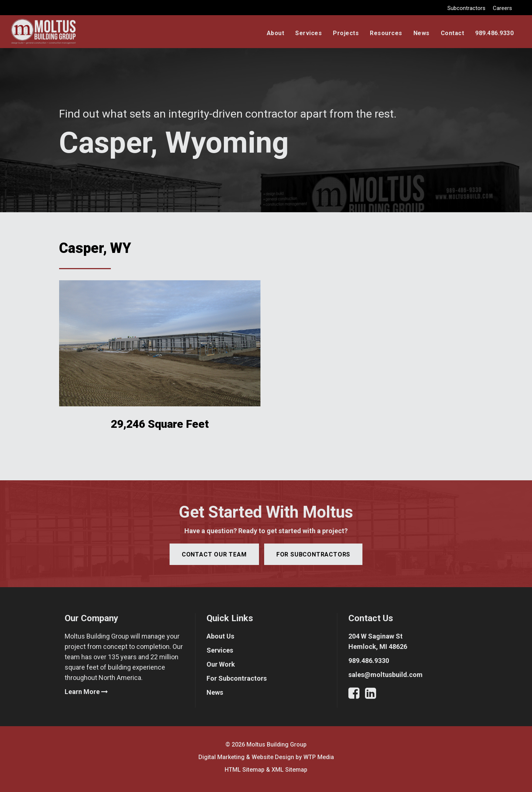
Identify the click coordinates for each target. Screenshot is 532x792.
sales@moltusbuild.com (386, 675)
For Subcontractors (237, 678)
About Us (220, 636)
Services (308, 33)
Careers (502, 8)
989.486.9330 (494, 33)
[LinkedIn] (371, 695)
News (422, 33)
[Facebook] (357, 695)
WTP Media (319, 757)
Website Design (273, 757)
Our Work (221, 664)
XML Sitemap (289, 770)
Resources (386, 33)
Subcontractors (466, 8)
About (276, 33)
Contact (453, 33)
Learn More (86, 692)
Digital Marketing (221, 757)
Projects (346, 33)
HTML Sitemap (245, 770)
